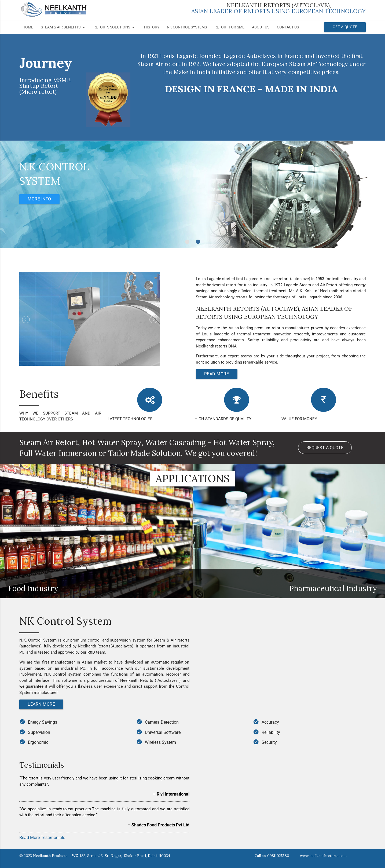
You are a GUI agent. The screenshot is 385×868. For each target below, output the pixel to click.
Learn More (42, 704)
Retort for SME (229, 27)
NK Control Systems (187, 27)
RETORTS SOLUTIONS (115, 27)
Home (28, 27)
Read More (217, 374)
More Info (40, 199)
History (152, 27)
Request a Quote (325, 448)
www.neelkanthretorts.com (323, 856)
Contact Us (288, 27)
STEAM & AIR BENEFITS (64, 27)
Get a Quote (345, 27)
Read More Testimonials (42, 838)
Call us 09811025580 (272, 856)
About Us (261, 27)
